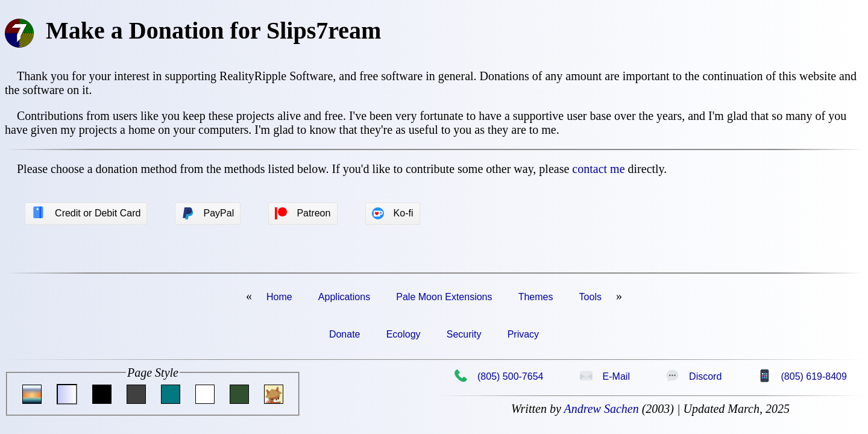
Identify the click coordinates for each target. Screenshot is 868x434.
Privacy (523, 334)
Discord (693, 376)
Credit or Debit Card (86, 213)
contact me (598, 169)
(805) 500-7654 (498, 376)
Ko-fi (393, 213)
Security (464, 334)
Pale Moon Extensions (444, 297)
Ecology (404, 334)
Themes (536, 297)
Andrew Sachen (601, 409)
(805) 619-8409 (802, 376)
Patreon (303, 213)
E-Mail (605, 376)
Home (279, 297)
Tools (590, 297)
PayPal (208, 213)
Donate (345, 334)
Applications (344, 297)
